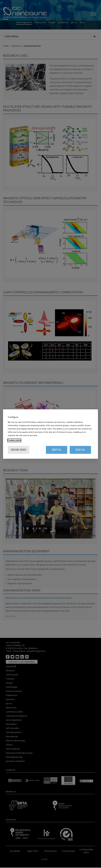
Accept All (57, 450)
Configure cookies (18, 450)
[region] (50, 434)
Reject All (80, 450)
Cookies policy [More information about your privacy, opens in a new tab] (14, 440)
